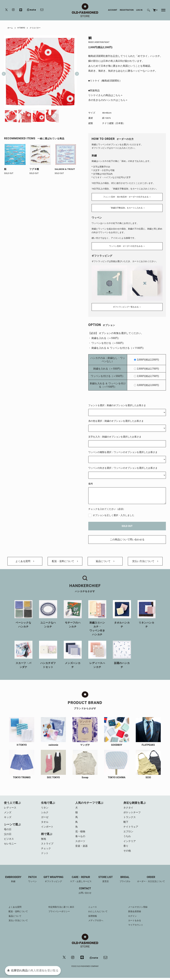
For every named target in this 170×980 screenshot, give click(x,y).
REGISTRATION (127, 10)
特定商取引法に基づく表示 (62, 909)
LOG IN (139, 10)
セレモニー (10, 845)
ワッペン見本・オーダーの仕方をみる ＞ (127, 246)
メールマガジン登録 (139, 909)
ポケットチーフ (132, 813)
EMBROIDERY (13, 881)
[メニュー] (161, 10)
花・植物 (80, 833)
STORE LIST (106, 881)
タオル (45, 823)
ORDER (152, 881)
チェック (46, 850)
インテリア (130, 843)
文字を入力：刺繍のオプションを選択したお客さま (115, 436)
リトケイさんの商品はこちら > (105, 95)
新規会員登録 (135, 913)
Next (76, 72)
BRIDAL (126, 881)
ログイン (133, 918)
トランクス (130, 818)
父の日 (8, 836)
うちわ (127, 838)
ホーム (10, 28)
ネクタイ (128, 808)
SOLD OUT (127, 525)
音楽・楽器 (81, 848)
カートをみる (135, 922)
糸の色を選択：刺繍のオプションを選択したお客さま (116, 420)
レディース (10, 808)
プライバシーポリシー (60, 913)
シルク (45, 813)
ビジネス (9, 841)
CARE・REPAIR (81, 881)
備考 (91, 483)
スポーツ (80, 843)
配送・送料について (65, 561)
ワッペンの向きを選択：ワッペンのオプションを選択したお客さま (123, 467)
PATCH (32, 881)
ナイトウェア (131, 828)
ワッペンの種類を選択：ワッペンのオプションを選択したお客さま (123, 451)
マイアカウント (136, 927)
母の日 (8, 831)
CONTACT (85, 893)
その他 (127, 853)
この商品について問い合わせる (127, 539)
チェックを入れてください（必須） (107, 508)
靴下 (126, 823)
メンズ (8, 813)
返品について (105, 561)
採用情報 (93, 918)
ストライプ (47, 845)
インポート (47, 828)
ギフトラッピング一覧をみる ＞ (127, 306)
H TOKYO (22, 28)
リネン (45, 808)
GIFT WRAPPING (54, 881)
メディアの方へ (96, 922)
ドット (45, 855)
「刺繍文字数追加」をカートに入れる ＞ (127, 208)
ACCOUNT (113, 10)
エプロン (128, 833)
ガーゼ (45, 818)
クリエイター (37, 28)
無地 (43, 841)
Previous (4, 72)
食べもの (80, 838)
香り (126, 848)
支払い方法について (145, 561)
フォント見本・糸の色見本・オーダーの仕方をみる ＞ (127, 197)
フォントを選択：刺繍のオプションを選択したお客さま (117, 404)
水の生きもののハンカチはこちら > (108, 100)
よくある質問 (25, 561)
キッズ (8, 818)
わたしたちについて (99, 913)
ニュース (93, 909)
